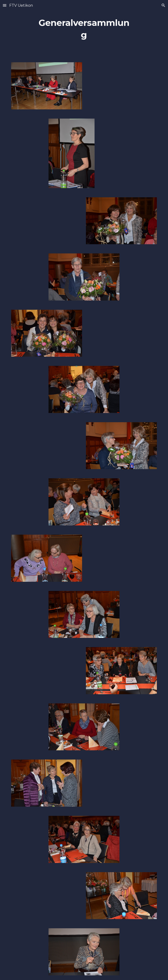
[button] (5, 5)
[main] (84, 29)
